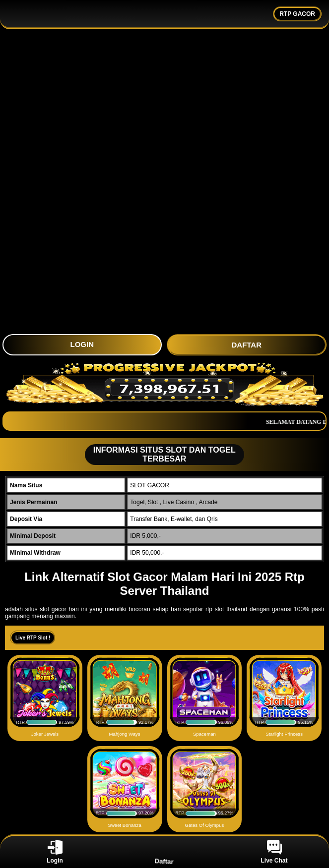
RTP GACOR (297, 14)
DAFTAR (246, 345)
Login (55, 852)
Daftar (164, 851)
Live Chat (274, 852)
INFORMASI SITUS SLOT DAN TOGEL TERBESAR (161, 454)
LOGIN (82, 344)
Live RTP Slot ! (33, 638)
